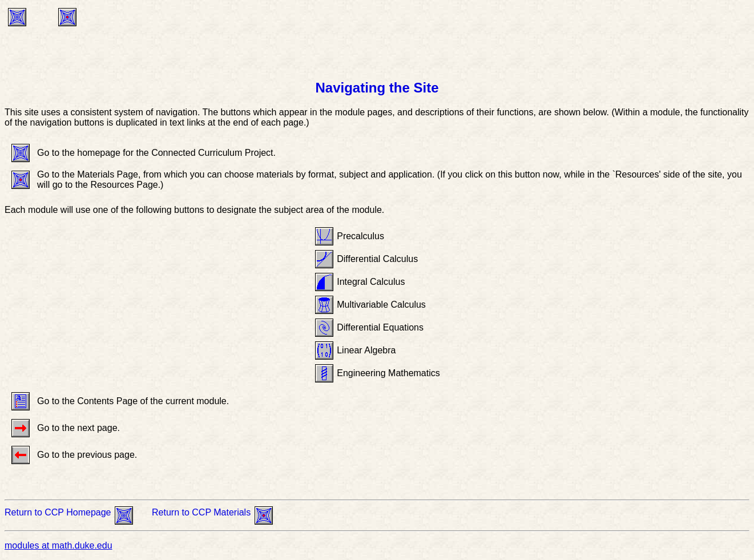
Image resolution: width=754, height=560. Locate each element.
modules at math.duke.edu (59, 545)
